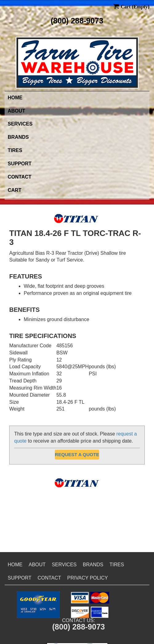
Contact (20, 177)
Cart (14, 190)
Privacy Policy (87, 578)
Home (15, 98)
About (16, 111)
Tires (15, 150)
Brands (18, 137)
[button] (38, 605)
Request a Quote (77, 454)
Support (20, 164)
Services (20, 124)
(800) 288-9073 (77, 21)
